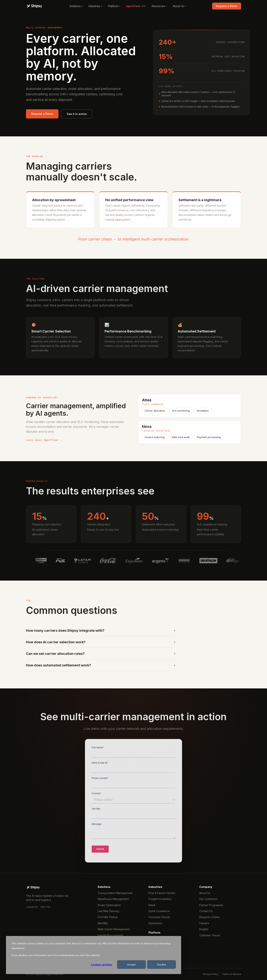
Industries (95, 6)
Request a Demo (227, 6)
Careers (204, 923)
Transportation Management (115, 893)
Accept (131, 964)
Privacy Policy (211, 974)
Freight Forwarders (160, 899)
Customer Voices (210, 935)
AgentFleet (136, 6)
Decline (162, 964)
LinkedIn (32, 907)
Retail (152, 905)
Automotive (155, 923)
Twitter (45, 907)
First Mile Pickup (108, 917)
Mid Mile (103, 923)
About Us (179, 6)
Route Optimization (109, 905)
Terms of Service (232, 974)
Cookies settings (101, 964)
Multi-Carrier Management (114, 929)
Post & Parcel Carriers (162, 893)
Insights (204, 929)
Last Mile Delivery (108, 911)
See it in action (77, 114)
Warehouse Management (113, 899)
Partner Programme (211, 905)
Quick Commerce (159, 911)
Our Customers (208, 899)
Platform (114, 6)
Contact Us (206, 911)
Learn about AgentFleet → (44, 442)
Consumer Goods (159, 917)
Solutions (76, 6)
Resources (159, 6)
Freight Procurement (110, 935)
